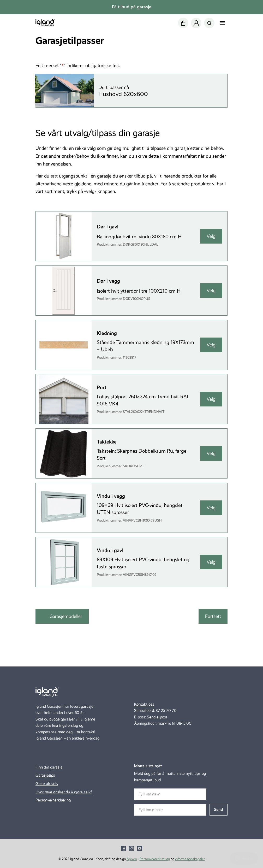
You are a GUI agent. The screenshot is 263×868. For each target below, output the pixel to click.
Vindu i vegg (111, 496)
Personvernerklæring (53, 800)
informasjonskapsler (190, 859)
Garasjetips (45, 775)
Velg (211, 236)
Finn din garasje (49, 767)
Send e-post (157, 717)
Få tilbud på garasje (132, 7)
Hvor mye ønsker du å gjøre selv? (64, 792)
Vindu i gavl (110, 550)
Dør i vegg (108, 281)
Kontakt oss (144, 704)
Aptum (132, 859)
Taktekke (107, 442)
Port (102, 388)
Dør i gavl (108, 227)
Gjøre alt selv (47, 784)
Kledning (107, 333)
